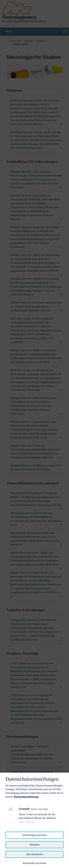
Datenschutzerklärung (26, 797)
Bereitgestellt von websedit (34, 863)
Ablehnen (34, 845)
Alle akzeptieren (34, 854)
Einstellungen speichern (34, 835)
